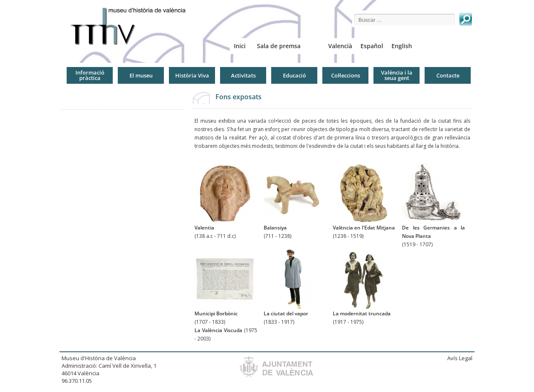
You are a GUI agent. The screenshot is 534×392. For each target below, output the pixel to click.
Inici (240, 46)
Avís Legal (460, 358)
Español (372, 46)
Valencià (340, 46)
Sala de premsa (279, 46)
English (402, 46)
